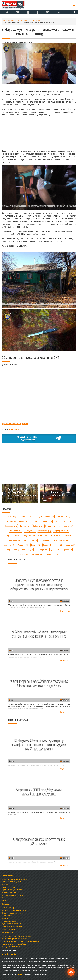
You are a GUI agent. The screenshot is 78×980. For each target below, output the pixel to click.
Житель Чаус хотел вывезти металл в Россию (56, 494)
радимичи (9, 545)
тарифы (70, 545)
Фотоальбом (7, 933)
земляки (25, 526)
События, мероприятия (10, 908)
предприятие (30, 540)
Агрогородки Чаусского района (13, 890)
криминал (16, 531)
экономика (52, 554)
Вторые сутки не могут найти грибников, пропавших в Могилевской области (22, 494)
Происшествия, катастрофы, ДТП (14, 910)
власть (12, 521)
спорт (58, 545)
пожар (68, 535)
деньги (47, 521)
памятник (55, 535)
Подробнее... (65, 611)
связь (47, 545)
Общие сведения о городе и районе (15, 879)
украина (67, 550)
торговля (27, 550)
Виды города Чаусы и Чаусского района (16, 936)
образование (13, 535)
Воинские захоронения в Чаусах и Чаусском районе (21, 941)
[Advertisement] (39, 133)
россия (36, 545)
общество (29, 535)
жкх (67, 521)
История (5, 885)
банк (38, 517)
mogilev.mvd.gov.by (15, 430)
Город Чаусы (7, 876)
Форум (4, 901)
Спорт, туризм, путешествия (12, 926)
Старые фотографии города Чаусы (14, 944)
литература (45, 531)
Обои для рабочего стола (11, 947)
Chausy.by (20, 974)
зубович (38, 526)
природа (45, 540)
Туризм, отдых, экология (10, 893)
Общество (5, 918)
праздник (15, 540)
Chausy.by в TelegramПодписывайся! (39, 438)
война (23, 521)
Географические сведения (11, 882)
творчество (13, 550)
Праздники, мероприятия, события (14, 939)
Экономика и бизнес (9, 921)
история (50, 526)
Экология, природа (8, 929)
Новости (5, 904)
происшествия (61, 540)
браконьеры (63, 517)
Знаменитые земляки (9, 887)
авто (12, 517)
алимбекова (25, 517)
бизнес (49, 517)
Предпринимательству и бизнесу (14, 895)
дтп (58, 521)
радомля (23, 545)
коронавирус (66, 526)
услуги (24, 554)
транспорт (41, 550)
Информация (6, 898)
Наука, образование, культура (13, 913)
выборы (35, 521)
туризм (55, 550)
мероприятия (61, 531)
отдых (42, 535)
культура (30, 531)
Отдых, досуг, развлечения (11, 924)
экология (37, 554)
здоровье (11, 526)
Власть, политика (8, 916)
